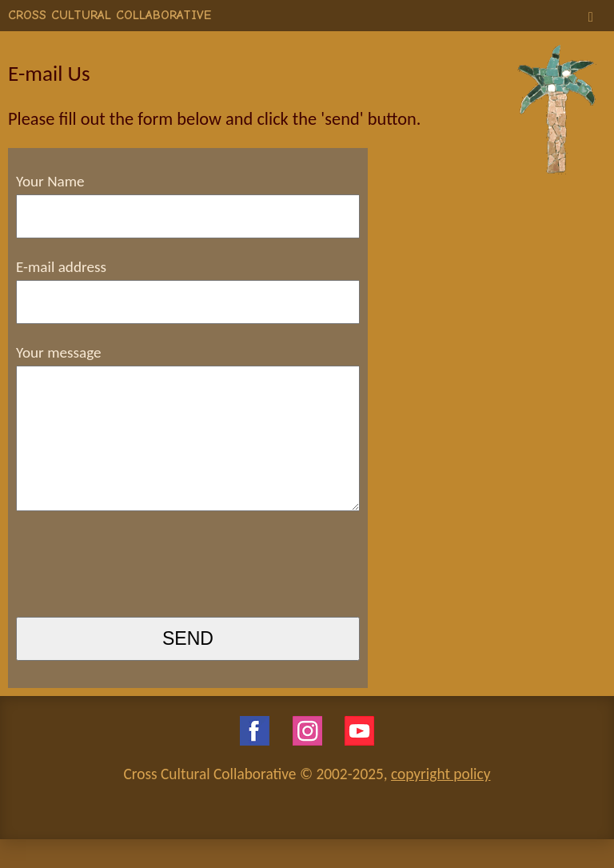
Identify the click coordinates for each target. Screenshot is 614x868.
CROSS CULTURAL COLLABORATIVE (110, 15)
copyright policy (441, 803)
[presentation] (138, 594)
